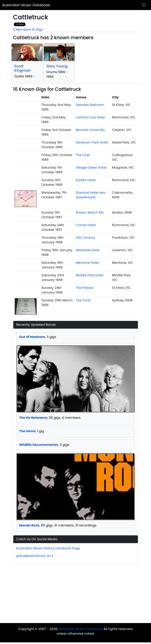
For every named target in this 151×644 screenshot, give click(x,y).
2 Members (22, 29)
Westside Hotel (88, 250)
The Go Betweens (33, 418)
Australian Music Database (26, 5)
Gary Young (57, 66)
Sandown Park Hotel (92, 142)
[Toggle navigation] (144, 5)
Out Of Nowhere (32, 337)
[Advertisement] (76, 594)
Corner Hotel (86, 225)
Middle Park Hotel (90, 275)
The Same (27, 431)
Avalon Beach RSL (90, 212)
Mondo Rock (29, 525)
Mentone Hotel (87, 263)
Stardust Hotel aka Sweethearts (91, 195)
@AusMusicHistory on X (35, 556)
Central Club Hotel (90, 117)
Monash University (90, 130)
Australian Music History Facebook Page (48, 548)
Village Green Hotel (91, 167)
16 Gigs (37, 29)
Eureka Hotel (86, 180)
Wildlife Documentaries (39, 445)
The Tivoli (83, 300)
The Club (83, 155)
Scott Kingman (23, 68)
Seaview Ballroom (90, 105)
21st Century (85, 238)
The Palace (85, 288)
